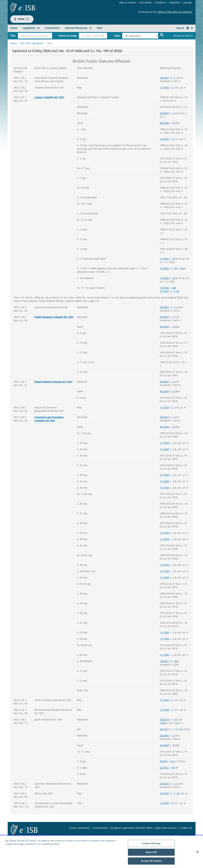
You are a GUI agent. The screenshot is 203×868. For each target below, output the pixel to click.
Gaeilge (188, 2)
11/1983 (164, 87)
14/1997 (164, 793)
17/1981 (164, 291)
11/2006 (164, 259)
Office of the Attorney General (175, 12)
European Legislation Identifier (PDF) (131, 828)
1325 (163, 723)
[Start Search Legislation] (162, 35)
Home (14, 28)
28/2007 (164, 78)
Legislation (29, 28)
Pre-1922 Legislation (32, 43)
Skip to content (128, 2)
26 (182, 268)
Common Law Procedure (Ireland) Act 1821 (49, 419)
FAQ (99, 28)
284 (174, 288)
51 (181, 729)
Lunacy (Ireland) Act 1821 (49, 97)
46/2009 (164, 123)
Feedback (161, 2)
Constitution (52, 28)
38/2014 (164, 719)
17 (175, 665)
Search (183, 28)
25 (174, 259)
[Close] (198, 853)
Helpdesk (175, 2)
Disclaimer (146, 2)
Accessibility (100, 828)
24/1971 (164, 729)
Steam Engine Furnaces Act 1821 (53, 382)
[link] (180, 36)
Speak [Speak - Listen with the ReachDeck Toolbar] (21, 19)
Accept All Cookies (151, 862)
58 (173, 768)
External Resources (76, 28)
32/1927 (164, 768)
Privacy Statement (80, 828)
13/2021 (164, 661)
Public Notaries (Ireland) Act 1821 (54, 317)
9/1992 (164, 761)
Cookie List (186, 828)
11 (173, 139)
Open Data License (166, 828)
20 (175, 268)
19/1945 (164, 139)
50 (178, 291)
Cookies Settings (151, 844)
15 (176, 723)
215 (173, 761)
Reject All (151, 853)
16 (175, 661)
